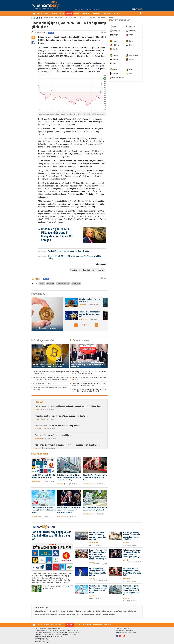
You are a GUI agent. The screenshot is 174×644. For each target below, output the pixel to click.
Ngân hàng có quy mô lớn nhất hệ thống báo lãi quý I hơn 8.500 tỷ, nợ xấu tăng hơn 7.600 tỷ (90, 390)
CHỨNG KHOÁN (86, 13)
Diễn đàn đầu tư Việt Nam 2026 (105, 614)
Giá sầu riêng (52, 614)
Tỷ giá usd (62, 611)
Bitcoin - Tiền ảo (47, 328)
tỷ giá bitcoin (76, 283)
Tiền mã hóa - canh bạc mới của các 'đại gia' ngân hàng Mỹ (105, 314)
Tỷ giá (81, 18)
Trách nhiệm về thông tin (42, 642)
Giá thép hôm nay (40, 614)
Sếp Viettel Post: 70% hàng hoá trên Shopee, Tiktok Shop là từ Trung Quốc (95, 477)
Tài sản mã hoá (61, 18)
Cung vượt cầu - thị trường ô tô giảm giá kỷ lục (53, 435)
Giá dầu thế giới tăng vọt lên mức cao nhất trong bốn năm (58, 426)
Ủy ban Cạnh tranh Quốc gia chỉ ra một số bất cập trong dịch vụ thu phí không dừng (68, 406)
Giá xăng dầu (132, 611)
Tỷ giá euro (79, 611)
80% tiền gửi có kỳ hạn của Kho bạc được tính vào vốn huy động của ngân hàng (89, 373)
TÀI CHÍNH (69, 13)
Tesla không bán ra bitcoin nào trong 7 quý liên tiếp (69, 251)
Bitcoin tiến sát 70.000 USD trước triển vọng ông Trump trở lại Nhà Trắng (75, 257)
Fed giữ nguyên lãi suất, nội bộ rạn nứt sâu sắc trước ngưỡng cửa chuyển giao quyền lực (69, 510)
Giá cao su (77, 614)
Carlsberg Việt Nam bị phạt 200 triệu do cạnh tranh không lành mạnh (95, 509)
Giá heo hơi (88, 611)
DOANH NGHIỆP (97, 13)
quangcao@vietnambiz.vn (128, 632)
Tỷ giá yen (70, 611)
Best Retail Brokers (88, 614)
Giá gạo (69, 614)
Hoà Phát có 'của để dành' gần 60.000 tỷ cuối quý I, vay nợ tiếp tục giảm (97, 536)
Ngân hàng (48, 18)
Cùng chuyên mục (81, 341)
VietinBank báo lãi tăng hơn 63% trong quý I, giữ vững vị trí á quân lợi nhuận (44, 510)
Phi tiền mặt (91, 18)
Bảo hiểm (73, 18)
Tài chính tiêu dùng (106, 18)
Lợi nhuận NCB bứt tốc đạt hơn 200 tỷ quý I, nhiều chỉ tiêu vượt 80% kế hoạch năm (89, 384)
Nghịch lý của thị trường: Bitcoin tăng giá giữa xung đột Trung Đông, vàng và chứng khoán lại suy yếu (51, 379)
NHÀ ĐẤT (77, 13)
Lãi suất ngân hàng (120, 611)
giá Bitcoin (50, 283)
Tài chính (37, 18)
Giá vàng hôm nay (40, 611)
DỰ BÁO (46, 13)
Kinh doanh (38, 438)
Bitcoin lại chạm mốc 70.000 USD (45, 383)
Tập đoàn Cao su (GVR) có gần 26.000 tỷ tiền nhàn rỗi (58, 587)
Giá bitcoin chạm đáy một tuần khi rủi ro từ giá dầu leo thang (51, 388)
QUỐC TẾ (62, 13)
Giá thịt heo (61, 614)
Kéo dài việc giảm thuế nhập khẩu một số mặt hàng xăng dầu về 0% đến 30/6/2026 (68, 445)
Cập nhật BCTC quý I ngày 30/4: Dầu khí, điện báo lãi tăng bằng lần (43, 476)
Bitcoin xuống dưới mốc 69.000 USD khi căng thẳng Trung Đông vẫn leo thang (48, 366)
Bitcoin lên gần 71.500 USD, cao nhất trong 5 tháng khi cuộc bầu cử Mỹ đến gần (57, 234)
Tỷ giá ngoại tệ (52, 611)
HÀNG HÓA (54, 13)
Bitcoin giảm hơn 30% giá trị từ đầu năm (105, 300)
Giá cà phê (96, 611)
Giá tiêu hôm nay (107, 611)
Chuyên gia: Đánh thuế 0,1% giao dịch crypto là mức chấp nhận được (51, 373)
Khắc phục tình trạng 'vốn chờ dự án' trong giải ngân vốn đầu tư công (62, 416)
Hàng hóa (38, 429)
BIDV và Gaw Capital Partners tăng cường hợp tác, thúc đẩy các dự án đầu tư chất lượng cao (88, 364)
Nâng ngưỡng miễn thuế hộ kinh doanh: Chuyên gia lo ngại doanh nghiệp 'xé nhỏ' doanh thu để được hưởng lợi (98, 554)
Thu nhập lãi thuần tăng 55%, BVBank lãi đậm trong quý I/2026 (89, 379)
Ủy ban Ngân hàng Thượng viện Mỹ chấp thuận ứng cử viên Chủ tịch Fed (98, 572)
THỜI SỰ (39, 13)
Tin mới (40, 402)
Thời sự (37, 410)
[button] (76, 325)
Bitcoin (42, 283)
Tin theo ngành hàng (120, 20)
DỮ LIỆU (115, 13)
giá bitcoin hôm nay (63, 283)
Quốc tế (97, 319)
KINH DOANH (107, 13)
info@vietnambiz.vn (45, 640)
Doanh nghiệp (36, 482)
